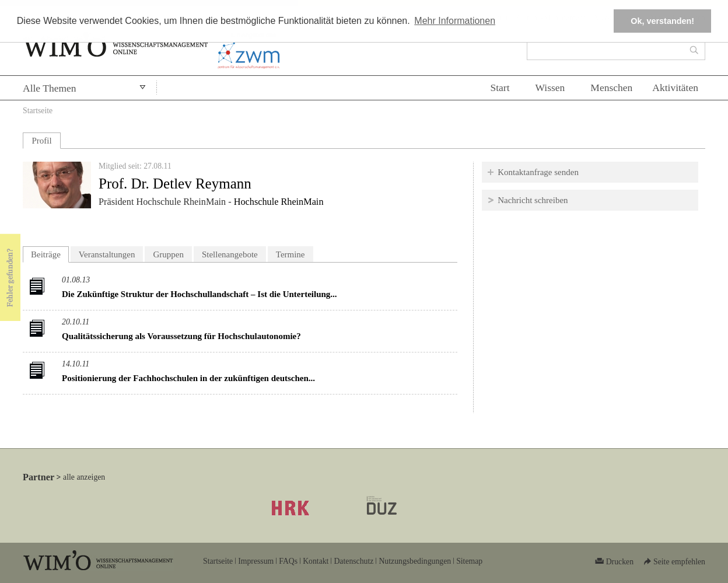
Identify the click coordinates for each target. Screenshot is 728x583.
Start (500, 88)
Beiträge (50, 253)
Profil (41, 141)
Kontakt (316, 561)
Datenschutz (353, 561)
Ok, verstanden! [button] (662, 21)
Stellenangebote (230, 254)
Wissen (550, 88)
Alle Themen (50, 88)
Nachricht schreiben (533, 200)
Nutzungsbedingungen (415, 561)
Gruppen (168, 254)
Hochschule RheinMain (279, 202)
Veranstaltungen (107, 254)
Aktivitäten (675, 88)
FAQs (288, 561)
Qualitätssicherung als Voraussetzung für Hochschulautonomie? (181, 336)
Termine (290, 254)
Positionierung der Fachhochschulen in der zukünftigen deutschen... (188, 378)
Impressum (256, 561)
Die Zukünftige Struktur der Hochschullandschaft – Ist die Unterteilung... (199, 294)
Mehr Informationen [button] (455, 21)
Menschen (611, 88)
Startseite (38, 111)
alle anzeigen (84, 477)
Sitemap (469, 561)
